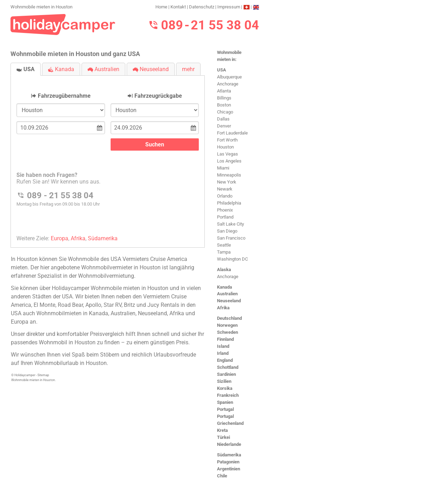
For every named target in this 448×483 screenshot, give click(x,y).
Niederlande (229, 444)
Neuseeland (229, 301)
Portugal (225, 409)
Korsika (225, 388)
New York (227, 182)
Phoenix (225, 210)
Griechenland (230, 423)
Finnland (225, 339)
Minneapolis (229, 175)
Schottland (228, 367)
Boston (224, 105)
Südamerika (229, 455)
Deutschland (229, 318)
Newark (225, 189)
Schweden (227, 332)
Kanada (225, 287)
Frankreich (228, 395)
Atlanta (224, 91)
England (225, 360)
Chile (222, 476)
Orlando (225, 196)
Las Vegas (227, 154)
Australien (227, 294)
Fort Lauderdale (232, 133)
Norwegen (227, 325)
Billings (224, 98)
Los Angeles (229, 161)
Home (161, 7)
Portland (225, 217)
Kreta (222, 430)
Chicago (225, 112)
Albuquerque (229, 77)
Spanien (225, 402)
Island (223, 346)
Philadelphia (229, 203)
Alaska (224, 270)
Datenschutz (202, 7)
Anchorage (228, 84)
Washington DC (232, 259)
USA (222, 70)
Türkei (223, 437)
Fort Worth (227, 140)
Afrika (223, 308)
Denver (224, 126)
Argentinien (229, 469)
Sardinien (226, 374)
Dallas (223, 119)
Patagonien (228, 462)
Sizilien (224, 381)
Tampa (224, 252)
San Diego (227, 231)
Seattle (224, 245)
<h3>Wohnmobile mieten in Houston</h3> (108, 156)
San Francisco (231, 238)
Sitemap (43, 375)
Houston (225, 147)
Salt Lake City (230, 224)
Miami (223, 168)
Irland (223, 353)
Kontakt (178, 7)
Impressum (229, 7)
